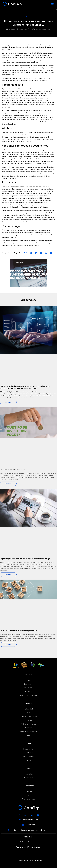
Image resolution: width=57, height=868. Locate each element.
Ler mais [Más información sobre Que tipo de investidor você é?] (8, 484)
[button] (53, 4)
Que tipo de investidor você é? (12, 470)
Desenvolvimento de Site (26, 860)
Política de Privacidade (29, 842)
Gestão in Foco (46, 29)
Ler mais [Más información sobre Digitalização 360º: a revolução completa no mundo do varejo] (8, 575)
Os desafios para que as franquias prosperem (18, 631)
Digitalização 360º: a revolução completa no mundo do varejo (25, 559)
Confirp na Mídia (36, 29)
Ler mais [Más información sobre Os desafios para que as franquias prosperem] (8, 644)
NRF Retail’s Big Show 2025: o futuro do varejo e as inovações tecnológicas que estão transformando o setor (25, 387)
